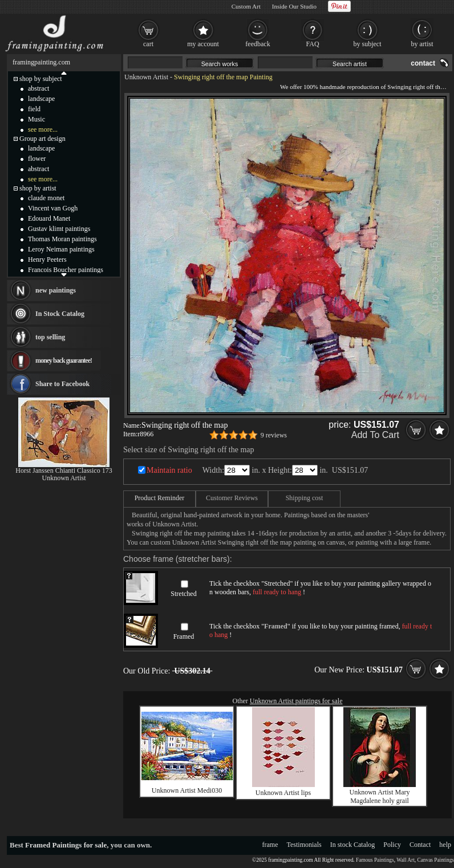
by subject (368, 44)
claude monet (46, 198)
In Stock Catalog (60, 314)
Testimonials (304, 845)
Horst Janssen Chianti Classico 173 (64, 470)
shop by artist (38, 188)
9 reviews (274, 435)
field (34, 109)
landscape (41, 99)
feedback (258, 44)
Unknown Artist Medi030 (187, 790)
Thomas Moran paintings (62, 239)
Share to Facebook (62, 384)
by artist (422, 44)
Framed (184, 636)
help (445, 845)
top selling (50, 337)
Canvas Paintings (435, 860)
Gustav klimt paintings (59, 229)
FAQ (312, 44)
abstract (38, 88)
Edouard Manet (49, 218)
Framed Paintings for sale (66, 845)
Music (37, 119)
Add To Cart (375, 435)
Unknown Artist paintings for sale (296, 701)
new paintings (56, 290)
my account (203, 44)
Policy (392, 845)
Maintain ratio (169, 470)
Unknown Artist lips (283, 793)
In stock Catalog (353, 845)
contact (423, 63)
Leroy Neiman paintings (61, 249)
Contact (420, 845)
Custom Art (246, 6)
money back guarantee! (64, 360)
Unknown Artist (146, 77)
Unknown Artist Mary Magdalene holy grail (380, 796)
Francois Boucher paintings (66, 270)
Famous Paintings (375, 860)
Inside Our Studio (294, 6)
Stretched (183, 594)
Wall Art (406, 860)
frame (270, 845)
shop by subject (41, 79)
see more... (43, 129)
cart (148, 44)
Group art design (42, 139)
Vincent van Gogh (53, 208)
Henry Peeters (47, 259)
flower (37, 159)
